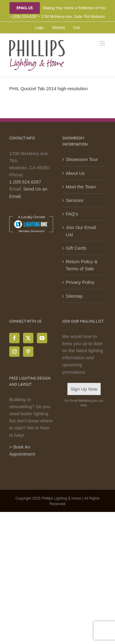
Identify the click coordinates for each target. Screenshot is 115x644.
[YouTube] (42, 338)
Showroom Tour (82, 159)
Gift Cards (76, 248)
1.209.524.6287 (25, 182)
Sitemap (74, 296)
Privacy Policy (80, 282)
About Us (75, 173)
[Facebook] (14, 338)
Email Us (25, 8)
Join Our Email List (81, 231)
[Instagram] (14, 352)
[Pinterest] (28, 352)
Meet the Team (81, 187)
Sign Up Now (84, 389)
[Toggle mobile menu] (103, 43)
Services (75, 200)
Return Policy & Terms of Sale (82, 265)
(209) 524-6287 (25, 17)
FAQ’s (72, 214)
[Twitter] (28, 338)
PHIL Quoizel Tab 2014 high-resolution (48, 89)
